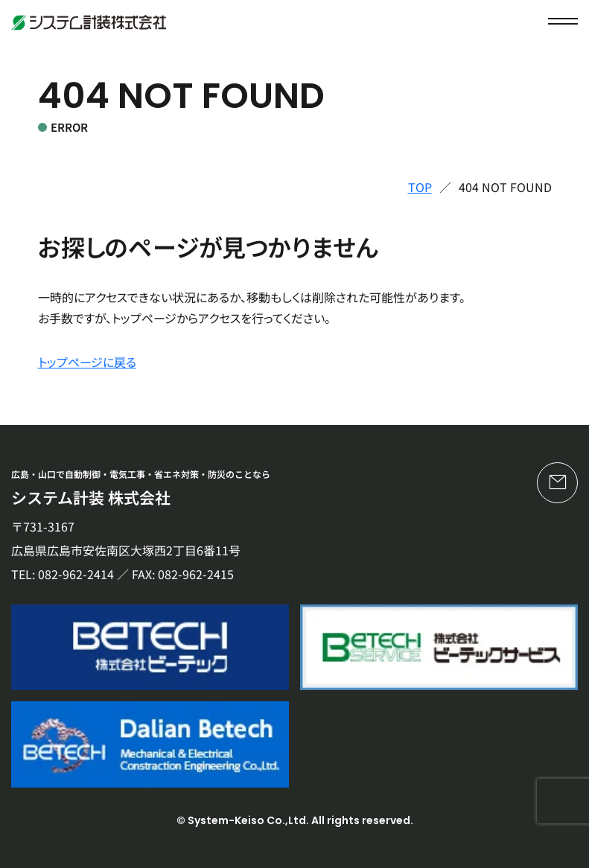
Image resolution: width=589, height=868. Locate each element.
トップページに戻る (87, 362)
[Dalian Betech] (150, 744)
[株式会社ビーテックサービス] (439, 647)
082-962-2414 (76, 574)
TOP (420, 187)
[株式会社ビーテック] (150, 647)
